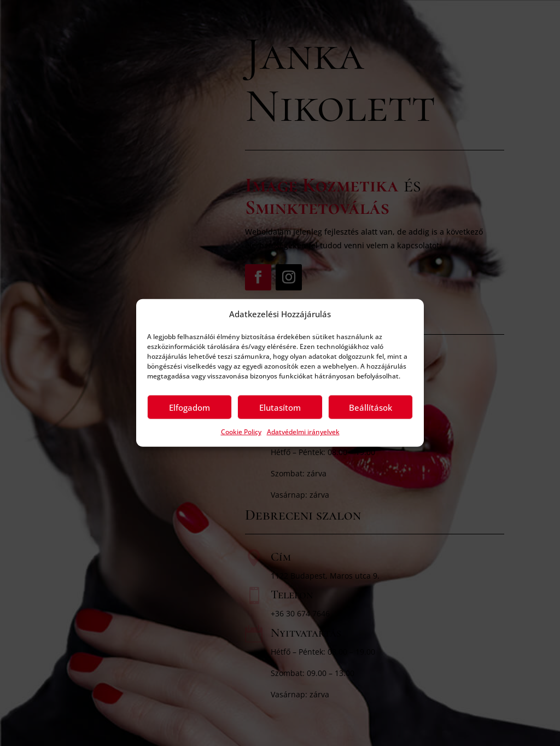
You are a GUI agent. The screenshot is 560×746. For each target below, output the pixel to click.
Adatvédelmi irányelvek (303, 432)
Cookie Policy (241, 432)
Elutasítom (280, 407)
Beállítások (371, 407)
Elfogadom (189, 407)
